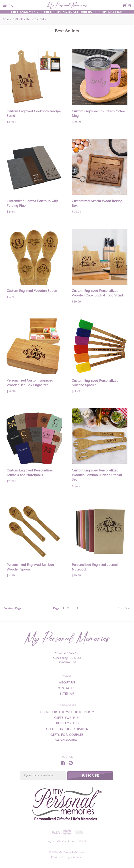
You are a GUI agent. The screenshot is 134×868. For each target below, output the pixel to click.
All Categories (66, 740)
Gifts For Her (23, 19)
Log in (50, 842)
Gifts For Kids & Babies (67, 729)
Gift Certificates (66, 842)
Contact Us (67, 688)
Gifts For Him (67, 718)
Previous (12, 608)
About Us (67, 683)
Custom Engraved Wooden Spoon (32, 291)
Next (124, 608)
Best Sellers (41, 19)
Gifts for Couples (67, 735)
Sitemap (67, 694)
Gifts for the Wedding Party (67, 712)
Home (7, 19)
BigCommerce (74, 857)
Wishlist (83, 842)
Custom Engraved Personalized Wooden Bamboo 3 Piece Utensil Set (97, 475)
